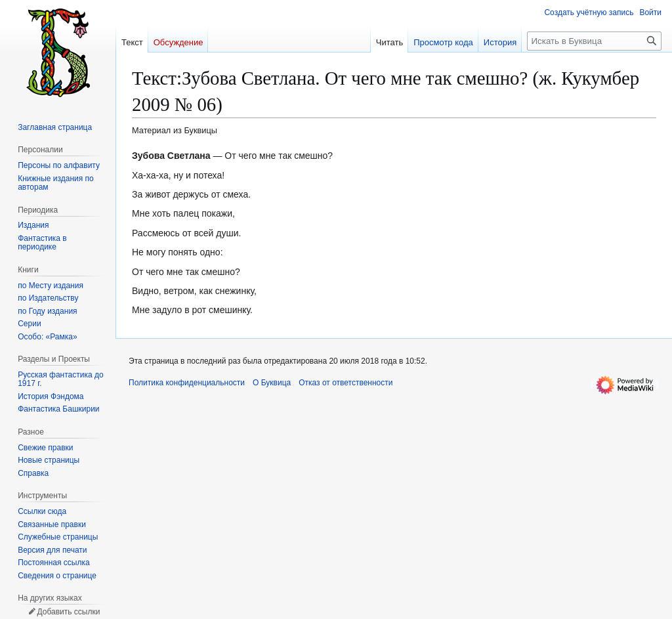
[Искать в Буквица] (594, 41)
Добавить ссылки (68, 612)
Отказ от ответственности (346, 383)
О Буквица (272, 383)
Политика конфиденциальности (187, 383)
